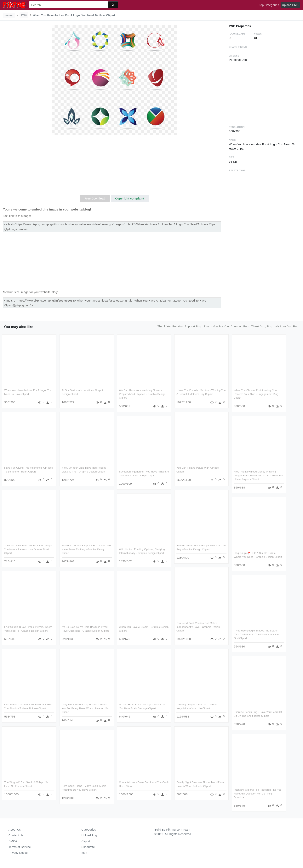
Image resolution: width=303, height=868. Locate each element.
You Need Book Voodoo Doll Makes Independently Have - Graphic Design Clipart (198, 627)
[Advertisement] (114, 166)
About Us (15, 830)
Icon (84, 853)
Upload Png (89, 835)
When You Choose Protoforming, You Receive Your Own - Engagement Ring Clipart (256, 394)
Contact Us (16, 835)
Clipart (86, 841)
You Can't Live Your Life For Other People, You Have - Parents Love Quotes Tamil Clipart (29, 549)
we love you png (287, 326)
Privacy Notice (18, 853)
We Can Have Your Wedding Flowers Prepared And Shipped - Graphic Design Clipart (142, 394)
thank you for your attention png (226, 326)
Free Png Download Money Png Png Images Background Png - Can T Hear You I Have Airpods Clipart (258, 475)
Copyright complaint (130, 198)
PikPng (9, 16)
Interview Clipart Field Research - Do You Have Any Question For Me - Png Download (258, 794)
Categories (89, 830)
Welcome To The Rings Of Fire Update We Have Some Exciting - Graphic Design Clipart (86, 549)
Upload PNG (290, 5)
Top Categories (269, 5)
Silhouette (88, 847)
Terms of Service (20, 847)
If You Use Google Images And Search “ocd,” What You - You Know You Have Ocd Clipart (256, 634)
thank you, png (262, 326)
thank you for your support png (179, 326)
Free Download (95, 198)
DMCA (13, 841)
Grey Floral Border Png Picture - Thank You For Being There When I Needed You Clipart (86, 708)
